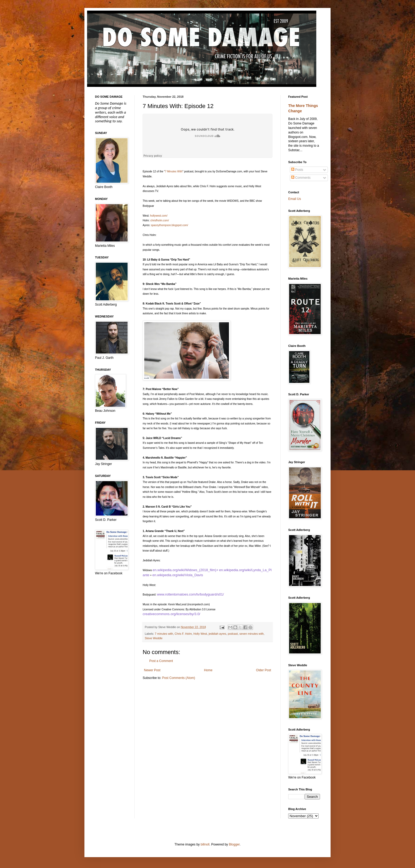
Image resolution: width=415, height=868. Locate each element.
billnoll (205, 844)
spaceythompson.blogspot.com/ (170, 225)
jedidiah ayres (217, 634)
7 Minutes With (174, 171)
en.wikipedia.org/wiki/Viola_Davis (178, 575)
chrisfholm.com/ (160, 220)
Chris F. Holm (183, 634)
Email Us (295, 199)
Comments (301, 178)
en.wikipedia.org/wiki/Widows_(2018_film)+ (186, 570)
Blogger (234, 844)
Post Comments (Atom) (179, 678)
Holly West (200, 634)
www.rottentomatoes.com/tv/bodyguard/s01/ (190, 594)
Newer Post (152, 670)
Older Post (263, 670)
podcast (233, 634)
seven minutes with (252, 634)
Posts (297, 170)
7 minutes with (164, 634)
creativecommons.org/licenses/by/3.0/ (171, 614)
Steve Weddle (154, 638)
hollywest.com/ (159, 216)
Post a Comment (161, 661)
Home (208, 670)
